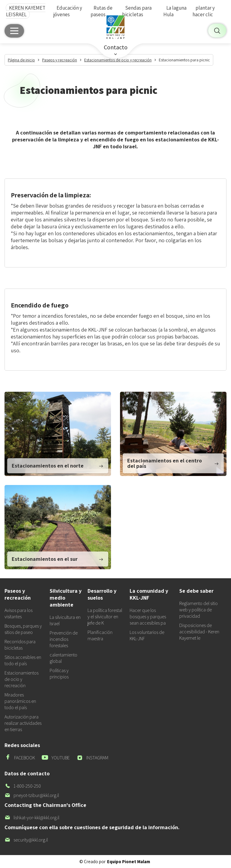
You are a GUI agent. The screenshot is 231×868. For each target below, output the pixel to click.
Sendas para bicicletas (137, 11)
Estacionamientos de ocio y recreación (22, 679)
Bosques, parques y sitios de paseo (23, 629)
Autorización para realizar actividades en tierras (23, 723)
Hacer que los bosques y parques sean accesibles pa (148, 617)
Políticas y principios (59, 674)
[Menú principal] (14, 31)
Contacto (116, 47)
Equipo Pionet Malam (129, 862)
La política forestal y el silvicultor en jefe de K (105, 617)
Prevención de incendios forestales (64, 639)
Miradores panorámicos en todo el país (20, 701)
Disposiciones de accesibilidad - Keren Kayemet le (199, 632)
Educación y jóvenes (68, 11)
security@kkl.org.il (26, 840)
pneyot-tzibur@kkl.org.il (32, 795)
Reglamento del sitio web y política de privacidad (199, 610)
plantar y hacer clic (204, 11)
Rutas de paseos (102, 11)
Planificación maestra (100, 635)
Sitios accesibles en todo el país (23, 660)
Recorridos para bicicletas (20, 645)
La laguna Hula (175, 11)
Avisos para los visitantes (18, 613)
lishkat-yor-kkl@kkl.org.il (32, 818)
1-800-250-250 (23, 786)
